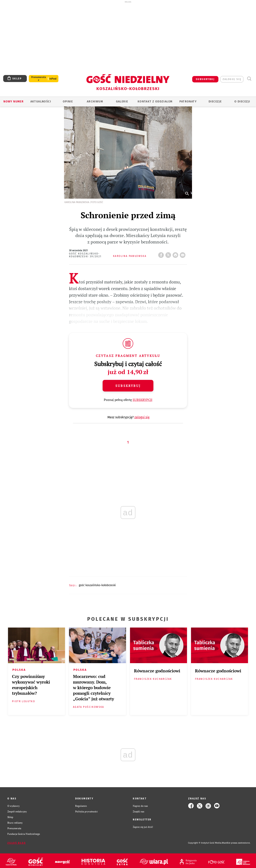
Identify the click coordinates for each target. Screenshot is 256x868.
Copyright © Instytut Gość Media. (205, 843)
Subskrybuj (128, 386)
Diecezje (215, 102)
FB (162, 254)
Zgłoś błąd (17, 843)
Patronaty (188, 102)
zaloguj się (232, 79)
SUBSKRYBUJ (205, 79)
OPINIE (68, 102)
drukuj (176, 254)
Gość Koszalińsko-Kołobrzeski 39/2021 (85, 255)
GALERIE (122, 102)
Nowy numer (13, 102)
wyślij (183, 254)
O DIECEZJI (242, 102)
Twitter (169, 254)
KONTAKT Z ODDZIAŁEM (155, 102)
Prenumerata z (39, 79)
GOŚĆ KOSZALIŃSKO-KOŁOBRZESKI (97, 585)
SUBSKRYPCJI (142, 400)
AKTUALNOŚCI (41, 102)
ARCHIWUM (95, 102)
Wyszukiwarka (249, 79)
